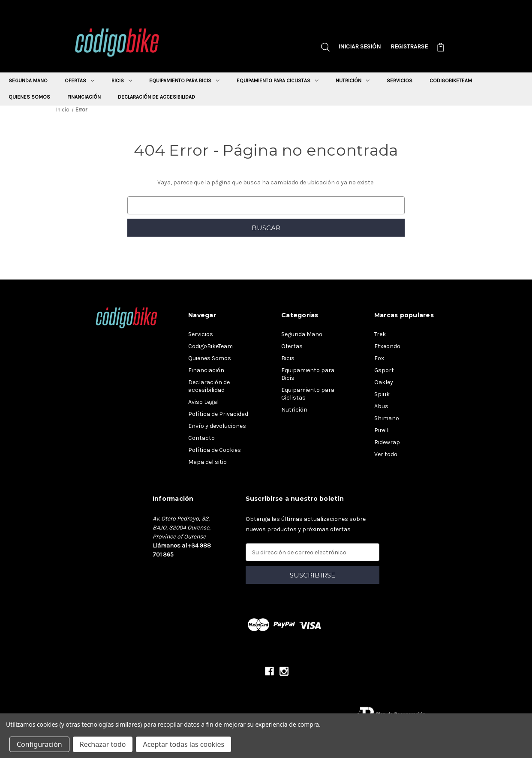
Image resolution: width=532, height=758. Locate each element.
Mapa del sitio (207, 462)
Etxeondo (387, 346)
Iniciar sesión (359, 47)
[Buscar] (325, 48)
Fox (379, 358)
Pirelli (382, 430)
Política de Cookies (215, 450)
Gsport (384, 370)
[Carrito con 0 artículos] (441, 48)
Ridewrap (387, 442)
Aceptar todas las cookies (183, 744)
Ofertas (80, 81)
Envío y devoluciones (217, 426)
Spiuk (382, 394)
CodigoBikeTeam (451, 81)
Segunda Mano (28, 81)
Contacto (201, 438)
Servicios (400, 81)
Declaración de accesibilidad (156, 97)
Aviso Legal (203, 402)
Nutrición (353, 81)
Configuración (39, 744)
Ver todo (386, 454)
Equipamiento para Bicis (184, 81)
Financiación (84, 97)
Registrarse (409, 47)
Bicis (122, 81)
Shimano (387, 418)
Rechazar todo (103, 744)
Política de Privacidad (218, 414)
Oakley (384, 382)
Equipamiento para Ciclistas (278, 81)
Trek (380, 334)
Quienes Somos (29, 97)
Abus (381, 406)
